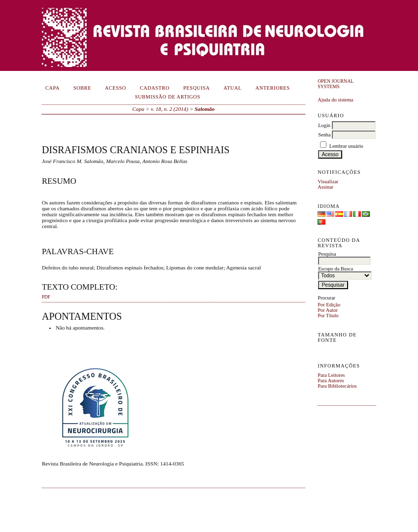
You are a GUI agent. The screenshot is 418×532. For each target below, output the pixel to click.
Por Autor (328, 310)
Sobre (82, 88)
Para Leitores (331, 375)
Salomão (204, 109)
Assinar (325, 187)
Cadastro (155, 88)
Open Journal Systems (336, 84)
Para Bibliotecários (337, 386)
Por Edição (329, 305)
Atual (233, 88)
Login (324, 125)
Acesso (115, 88)
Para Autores (331, 381)
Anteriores (273, 88)
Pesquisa (196, 88)
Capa (52, 88)
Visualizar (328, 182)
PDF (46, 297)
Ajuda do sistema (335, 100)
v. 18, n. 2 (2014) (169, 109)
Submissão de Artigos (168, 97)
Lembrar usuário (346, 146)
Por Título (328, 316)
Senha (324, 135)
